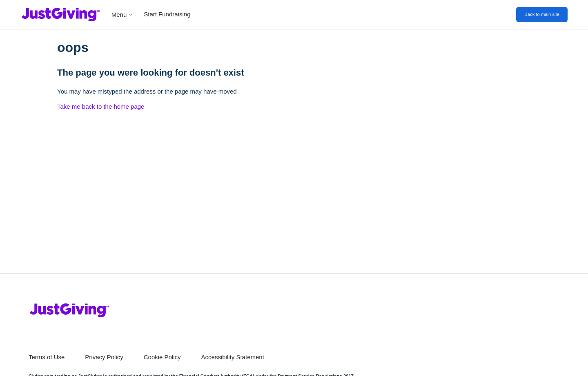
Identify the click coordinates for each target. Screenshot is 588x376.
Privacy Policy (104, 357)
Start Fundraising (167, 14)
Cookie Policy (162, 357)
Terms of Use (47, 357)
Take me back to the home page (101, 106)
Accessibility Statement (233, 357)
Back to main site (542, 14)
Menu (122, 15)
